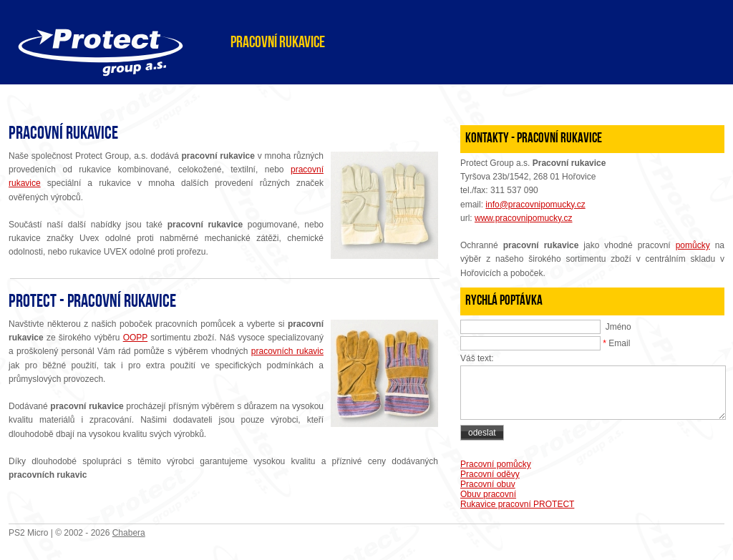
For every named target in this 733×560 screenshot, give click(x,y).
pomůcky (693, 245)
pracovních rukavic (287, 351)
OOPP (135, 338)
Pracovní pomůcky (496, 464)
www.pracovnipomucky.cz (524, 218)
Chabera (129, 533)
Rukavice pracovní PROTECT (517, 504)
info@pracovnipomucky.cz (535, 205)
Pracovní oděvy (490, 474)
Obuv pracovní (488, 494)
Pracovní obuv (488, 484)
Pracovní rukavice (278, 43)
